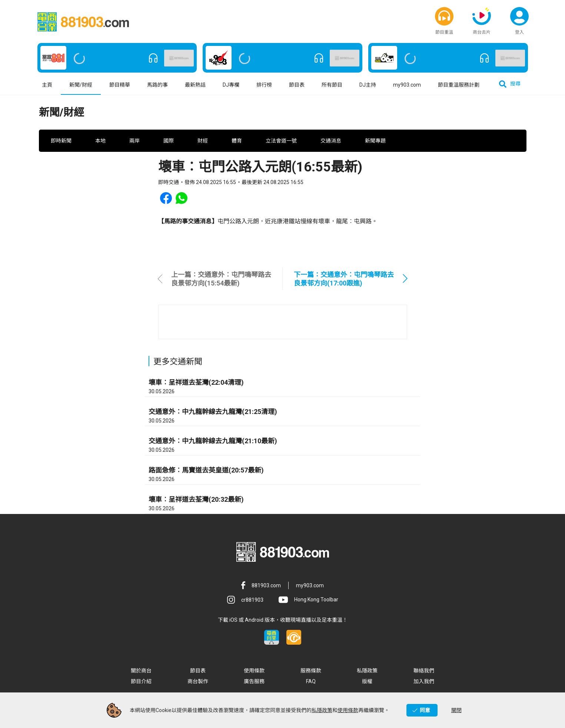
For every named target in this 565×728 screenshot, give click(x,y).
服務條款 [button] (311, 673)
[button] (444, 17)
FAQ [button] (311, 684)
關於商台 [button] (141, 673)
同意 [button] (425, 710)
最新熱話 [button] (195, 87)
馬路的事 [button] (157, 87)
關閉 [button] (456, 710)
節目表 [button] (297, 87)
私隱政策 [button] (367, 673)
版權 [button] (367, 684)
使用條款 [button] (254, 673)
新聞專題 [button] (375, 143)
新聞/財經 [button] (81, 87)
